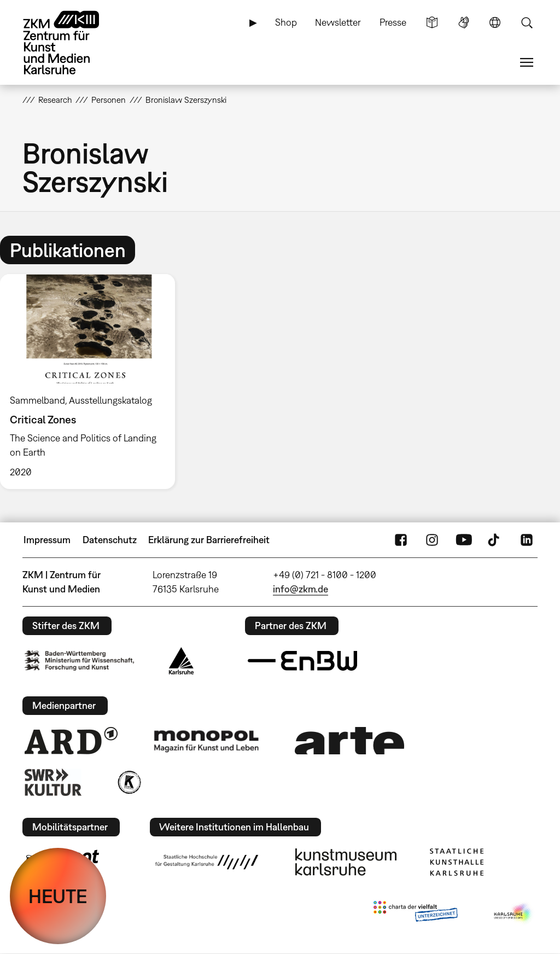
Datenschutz (110, 540)
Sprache (495, 22)
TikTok (495, 540)
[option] (92, 382)
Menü (527, 62)
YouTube (464, 540)
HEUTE (58, 896)
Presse (393, 22)
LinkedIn (527, 540)
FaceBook (401, 540)
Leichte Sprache (432, 22)
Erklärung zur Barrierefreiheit (209, 540)
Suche (527, 22)
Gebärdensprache (464, 22)
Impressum (47, 540)
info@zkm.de (301, 589)
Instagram (432, 540)
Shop (286, 22)
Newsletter (338, 22)
